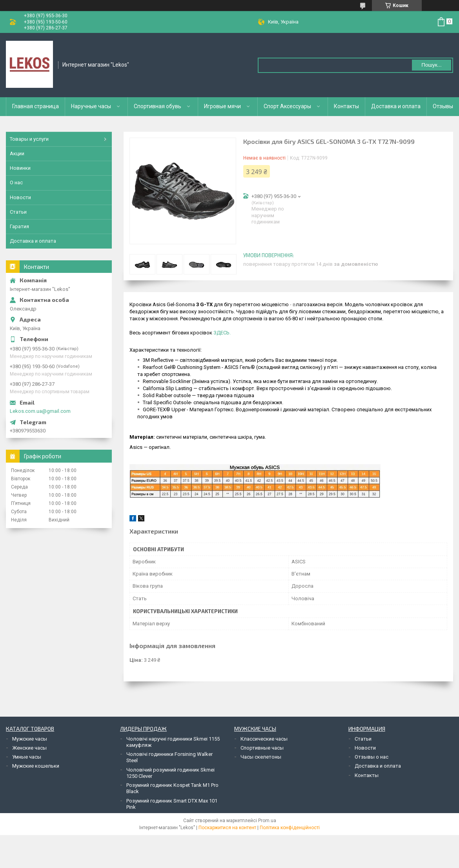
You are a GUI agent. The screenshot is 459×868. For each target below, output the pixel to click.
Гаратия (19, 226)
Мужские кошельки (36, 766)
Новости (20, 197)
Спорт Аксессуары (287, 106)
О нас (16, 182)
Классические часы (264, 739)
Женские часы (29, 748)
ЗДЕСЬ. (222, 333)
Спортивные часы (262, 748)
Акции (17, 153)
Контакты (346, 106)
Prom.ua (267, 821)
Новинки (20, 168)
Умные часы (27, 757)
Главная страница (36, 106)
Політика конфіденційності (290, 828)
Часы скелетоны (261, 757)
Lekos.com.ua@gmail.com (40, 411)
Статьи (18, 212)
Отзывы (443, 106)
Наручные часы (91, 106)
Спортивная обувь (158, 106)
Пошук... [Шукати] (431, 65)
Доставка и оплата (396, 106)
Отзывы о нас (372, 757)
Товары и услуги (29, 139)
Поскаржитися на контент (227, 828)
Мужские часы (30, 739)
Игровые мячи (222, 106)
